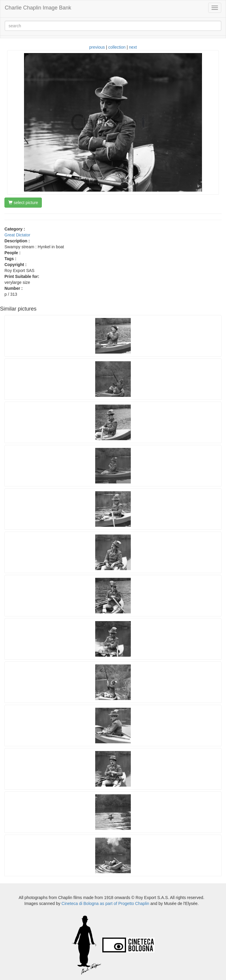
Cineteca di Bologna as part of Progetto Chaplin (105, 903)
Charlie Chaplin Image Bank (38, 8)
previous (97, 47)
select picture (23, 203)
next (133, 47)
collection (117, 47)
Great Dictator (17, 235)
